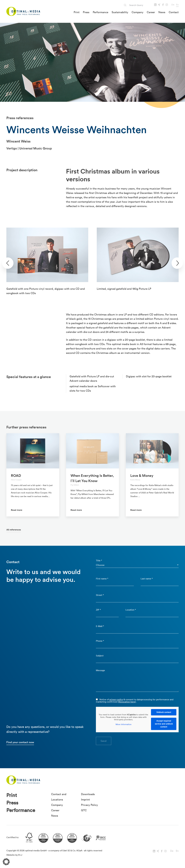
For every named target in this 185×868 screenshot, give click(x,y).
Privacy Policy (89, 805)
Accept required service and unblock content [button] (164, 724)
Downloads (88, 794)
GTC (84, 810)
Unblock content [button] (164, 712)
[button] (6, 862)
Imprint (85, 799)
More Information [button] (124, 724)
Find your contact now (20, 742)
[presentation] (8, 263)
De (173, 5)
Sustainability (120, 12)
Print (77, 12)
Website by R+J (14, 855)
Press (86, 12)
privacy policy (116, 699)
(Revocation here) (127, 702)
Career (151, 12)
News (162, 12)
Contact (174, 12)
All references (14, 530)
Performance (101, 12)
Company (137, 12)
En (177, 5)
